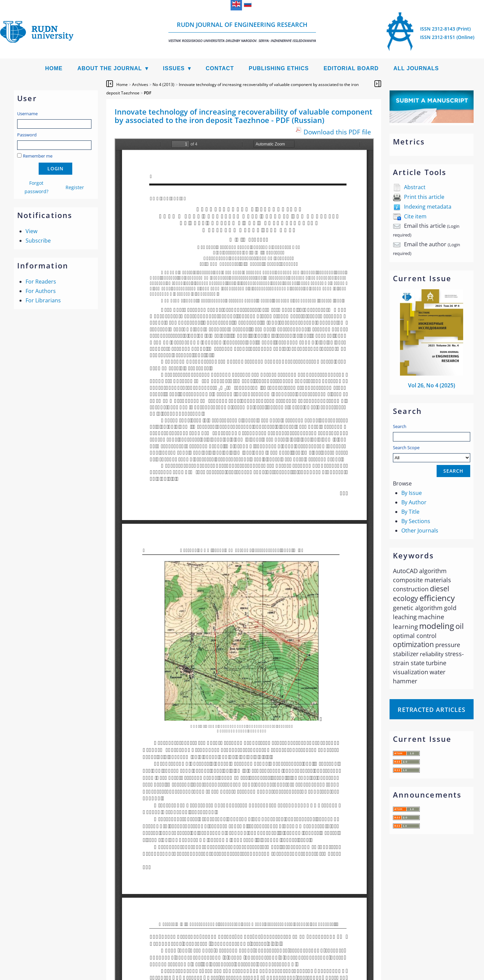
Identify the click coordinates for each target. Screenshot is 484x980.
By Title (410, 512)
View (31, 231)
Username (27, 114)
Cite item (415, 216)
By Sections (416, 521)
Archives (140, 84)
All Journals (416, 68)
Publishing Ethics (279, 68)
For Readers (41, 282)
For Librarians (43, 300)
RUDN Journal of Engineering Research (242, 32)
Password (27, 135)
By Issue (412, 493)
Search (400, 426)
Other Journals (420, 530)
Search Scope (432, 453)
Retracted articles (432, 710)
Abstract (415, 187)
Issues (174, 68)
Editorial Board (351, 68)
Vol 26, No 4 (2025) (432, 385)
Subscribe (38, 241)
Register (75, 187)
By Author (414, 502)
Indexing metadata (428, 207)
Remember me (38, 156)
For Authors (41, 291)
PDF (148, 93)
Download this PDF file (337, 132)
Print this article (424, 197)
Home (54, 68)
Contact (220, 68)
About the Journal (110, 68)
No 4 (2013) (164, 84)
